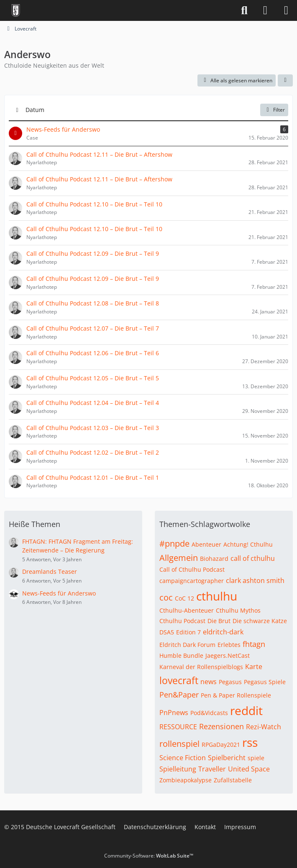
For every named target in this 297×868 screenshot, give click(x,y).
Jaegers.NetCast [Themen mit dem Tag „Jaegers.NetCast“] (228, 655)
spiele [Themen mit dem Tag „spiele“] (256, 758)
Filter (274, 110)
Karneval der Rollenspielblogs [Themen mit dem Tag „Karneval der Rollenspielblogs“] (201, 667)
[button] (285, 81)
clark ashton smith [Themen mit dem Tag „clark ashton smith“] (255, 580)
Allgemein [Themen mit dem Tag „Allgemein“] (179, 558)
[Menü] (286, 10)
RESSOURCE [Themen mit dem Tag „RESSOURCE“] (178, 727)
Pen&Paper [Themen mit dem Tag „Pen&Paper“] (179, 695)
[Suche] (244, 10)
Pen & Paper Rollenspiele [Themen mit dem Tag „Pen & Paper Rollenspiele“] (236, 695)
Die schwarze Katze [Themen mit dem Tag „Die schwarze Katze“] (260, 621)
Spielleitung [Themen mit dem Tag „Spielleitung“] (178, 769)
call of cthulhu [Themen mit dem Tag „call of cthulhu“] (253, 558)
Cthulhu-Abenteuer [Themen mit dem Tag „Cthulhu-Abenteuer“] (187, 610)
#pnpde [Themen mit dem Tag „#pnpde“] (174, 543)
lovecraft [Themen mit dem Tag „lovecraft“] (179, 680)
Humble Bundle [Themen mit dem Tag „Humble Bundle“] (181, 655)
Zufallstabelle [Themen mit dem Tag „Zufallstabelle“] (233, 780)
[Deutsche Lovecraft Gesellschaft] (16, 10)
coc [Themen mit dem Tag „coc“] (166, 597)
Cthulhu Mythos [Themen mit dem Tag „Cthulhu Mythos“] (238, 610)
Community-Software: (149, 856)
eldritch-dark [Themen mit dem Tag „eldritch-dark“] (223, 632)
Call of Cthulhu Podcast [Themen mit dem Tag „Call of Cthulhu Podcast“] (192, 569)
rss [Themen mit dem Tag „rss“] (250, 742)
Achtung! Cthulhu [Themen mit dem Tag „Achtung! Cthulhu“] (248, 544)
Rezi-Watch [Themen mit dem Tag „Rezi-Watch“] (264, 727)
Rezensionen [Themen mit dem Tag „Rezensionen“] (221, 726)
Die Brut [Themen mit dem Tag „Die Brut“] (219, 621)
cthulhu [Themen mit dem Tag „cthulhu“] (217, 596)
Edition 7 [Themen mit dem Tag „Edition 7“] (188, 632)
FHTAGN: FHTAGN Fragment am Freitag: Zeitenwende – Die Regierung (78, 546)
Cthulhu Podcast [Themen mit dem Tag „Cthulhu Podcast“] (182, 621)
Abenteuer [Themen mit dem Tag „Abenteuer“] (206, 544)
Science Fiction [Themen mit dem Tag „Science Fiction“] (183, 758)
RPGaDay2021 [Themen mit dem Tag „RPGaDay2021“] (221, 745)
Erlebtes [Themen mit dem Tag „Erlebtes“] (229, 645)
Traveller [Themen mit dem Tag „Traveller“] (212, 769)
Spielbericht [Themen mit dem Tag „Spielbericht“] (227, 758)
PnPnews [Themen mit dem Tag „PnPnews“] (174, 713)
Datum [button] (35, 110)
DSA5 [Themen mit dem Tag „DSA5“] (167, 632)
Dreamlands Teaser (50, 571)
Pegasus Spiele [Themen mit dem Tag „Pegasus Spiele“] (265, 682)
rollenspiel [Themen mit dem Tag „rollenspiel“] (179, 744)
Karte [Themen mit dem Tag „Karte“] (254, 667)
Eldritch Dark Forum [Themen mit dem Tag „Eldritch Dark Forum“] (187, 645)
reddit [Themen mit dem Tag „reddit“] (246, 710)
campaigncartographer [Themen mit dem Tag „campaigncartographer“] (192, 581)
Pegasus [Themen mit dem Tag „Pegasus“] (230, 682)
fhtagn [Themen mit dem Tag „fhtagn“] (254, 644)
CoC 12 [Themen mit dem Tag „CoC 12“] (184, 598)
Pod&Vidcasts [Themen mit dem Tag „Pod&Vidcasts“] (209, 713)
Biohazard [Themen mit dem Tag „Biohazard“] (214, 559)
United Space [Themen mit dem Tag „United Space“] (249, 769)
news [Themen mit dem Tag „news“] (209, 682)
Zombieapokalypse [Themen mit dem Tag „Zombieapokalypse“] (186, 780)
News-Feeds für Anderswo (59, 593)
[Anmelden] (265, 10)
